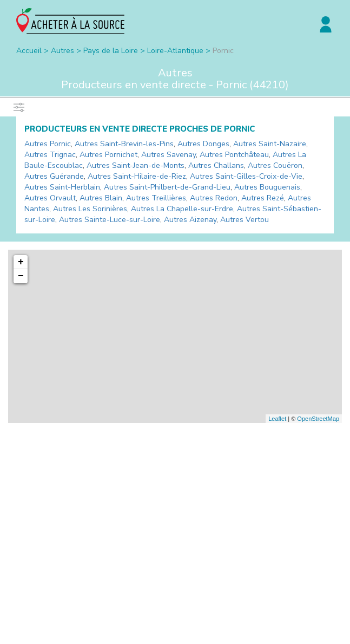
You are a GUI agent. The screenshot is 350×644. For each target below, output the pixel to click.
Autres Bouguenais (267, 187)
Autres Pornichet (108, 155)
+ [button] (21, 262)
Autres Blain (101, 198)
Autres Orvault (50, 198)
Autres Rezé (263, 198)
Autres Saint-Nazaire (270, 144)
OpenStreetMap (318, 419)
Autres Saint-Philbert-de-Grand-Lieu (167, 187)
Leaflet (277, 419)
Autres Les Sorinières (90, 209)
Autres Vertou (245, 220)
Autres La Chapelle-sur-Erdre (182, 209)
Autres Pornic (48, 144)
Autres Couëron (275, 165)
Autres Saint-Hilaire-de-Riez (137, 176)
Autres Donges (203, 144)
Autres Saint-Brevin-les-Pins (124, 144)
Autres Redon (214, 198)
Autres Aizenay (190, 220)
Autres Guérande (54, 176)
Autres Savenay (169, 155)
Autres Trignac (50, 155)
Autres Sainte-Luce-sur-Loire (110, 220)
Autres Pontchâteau (234, 155)
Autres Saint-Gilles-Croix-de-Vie (246, 176)
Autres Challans (216, 165)
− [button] (21, 276)
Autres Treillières (156, 198)
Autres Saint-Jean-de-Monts (136, 165)
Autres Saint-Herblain (62, 187)
